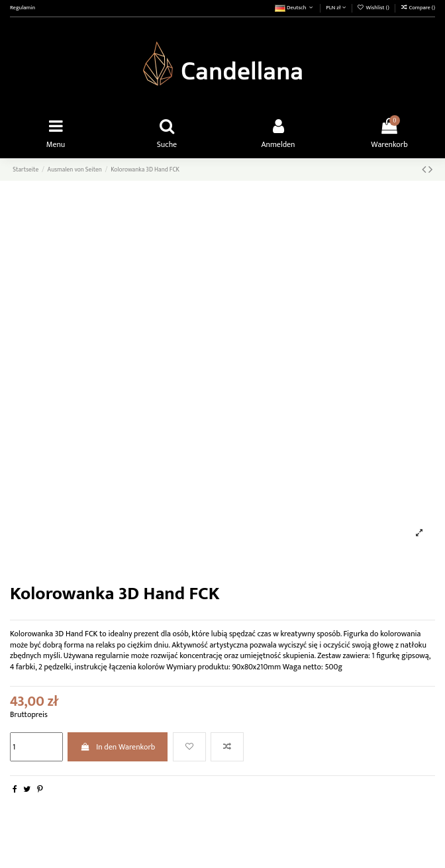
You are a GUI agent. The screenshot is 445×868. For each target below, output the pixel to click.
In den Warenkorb (118, 747)
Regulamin (23, 8)
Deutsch (295, 8)
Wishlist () (373, 8)
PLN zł (336, 8)
